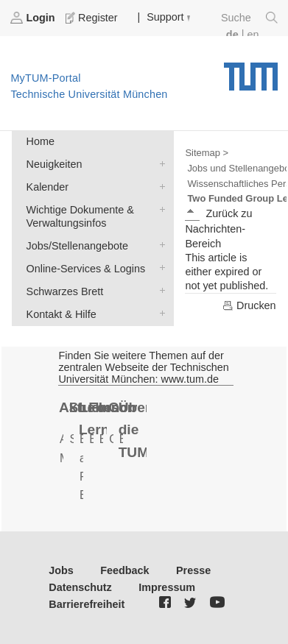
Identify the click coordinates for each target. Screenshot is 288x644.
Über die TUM (133, 430)
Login (34, 18)
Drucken (249, 305)
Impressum (167, 587)
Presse (193, 570)
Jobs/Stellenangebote (159, 245)
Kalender (159, 186)
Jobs (61, 570)
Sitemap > (207, 153)
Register (93, 18)
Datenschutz (80, 587)
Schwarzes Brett (159, 290)
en (253, 35)
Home (41, 141)
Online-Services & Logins (159, 268)
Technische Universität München (251, 71)
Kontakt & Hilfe (159, 313)
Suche (249, 18)
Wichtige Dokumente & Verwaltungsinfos (159, 209)
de (232, 35)
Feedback (124, 570)
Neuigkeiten (159, 163)
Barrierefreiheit (87, 604)
